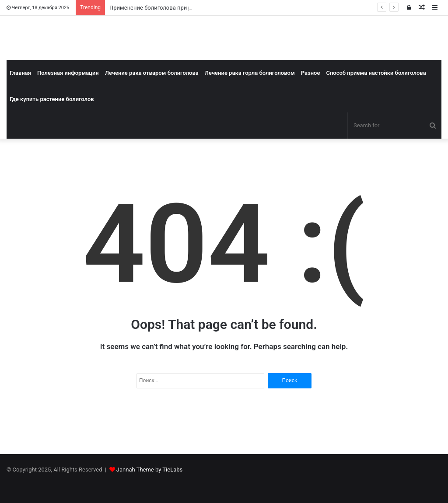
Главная (20, 73)
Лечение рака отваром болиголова (152, 73)
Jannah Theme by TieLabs (149, 470)
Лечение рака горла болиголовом (250, 73)
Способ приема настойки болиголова (376, 73)
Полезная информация (68, 73)
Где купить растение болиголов (52, 99)
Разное (311, 73)
